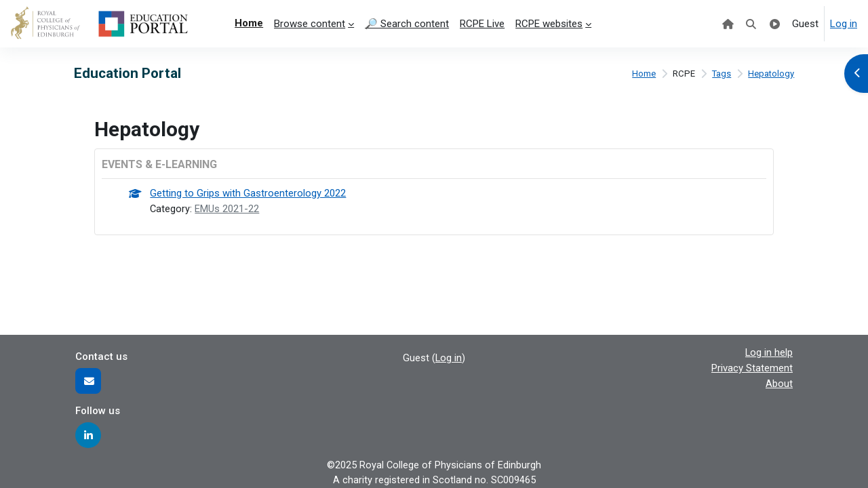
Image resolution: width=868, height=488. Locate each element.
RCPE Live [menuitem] (482, 24)
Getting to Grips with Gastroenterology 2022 (249, 194)
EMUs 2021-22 (228, 209)
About (779, 382)
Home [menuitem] (249, 23)
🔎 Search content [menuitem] (407, 24)
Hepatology (771, 74)
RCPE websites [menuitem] (549, 24)
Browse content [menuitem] (310, 24)
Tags (721, 74)
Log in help (769, 352)
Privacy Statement (752, 367)
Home (643, 74)
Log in (844, 24)
